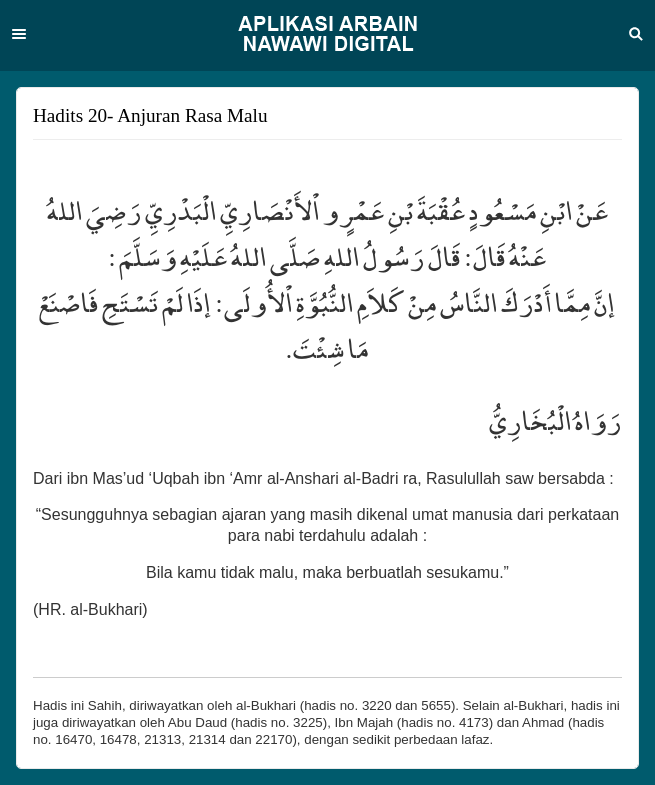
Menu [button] (19, 34)
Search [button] (636, 34)
